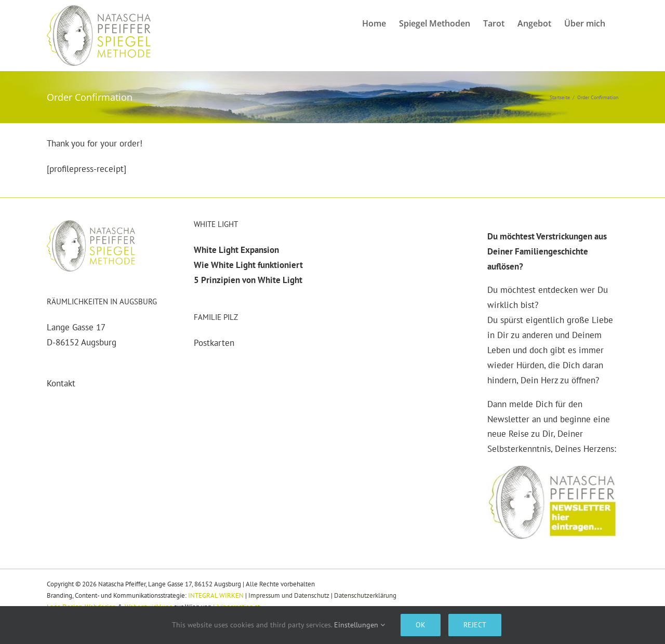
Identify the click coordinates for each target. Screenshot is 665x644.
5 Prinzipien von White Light (248, 280)
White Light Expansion (236, 250)
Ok (421, 625)
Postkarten (214, 343)
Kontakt (61, 383)
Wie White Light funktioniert (248, 265)
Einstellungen (360, 625)
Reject (475, 625)
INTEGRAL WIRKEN (216, 595)
